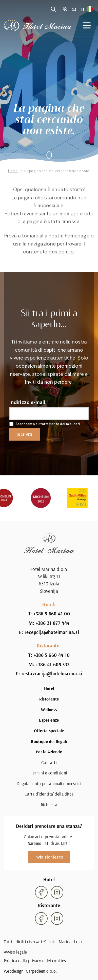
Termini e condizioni (49, 773)
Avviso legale (15, 952)
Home (13, 171)
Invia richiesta (49, 857)
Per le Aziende (49, 752)
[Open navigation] (87, 25)
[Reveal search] (53, 9)
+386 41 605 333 (53, 664)
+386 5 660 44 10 (52, 655)
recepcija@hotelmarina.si (52, 632)
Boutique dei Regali (49, 741)
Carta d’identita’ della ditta (49, 794)
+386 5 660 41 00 (52, 614)
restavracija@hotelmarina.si (52, 674)
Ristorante (49, 699)
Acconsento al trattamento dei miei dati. (48, 424)
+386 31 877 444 (53, 623)
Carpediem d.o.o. (41, 971)
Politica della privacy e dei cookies (35, 961)
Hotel (49, 689)
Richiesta (49, 805)
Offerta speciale (49, 731)
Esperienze (49, 720)
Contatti (49, 763)
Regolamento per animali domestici (49, 784)
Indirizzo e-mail (27, 402)
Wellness (49, 710)
